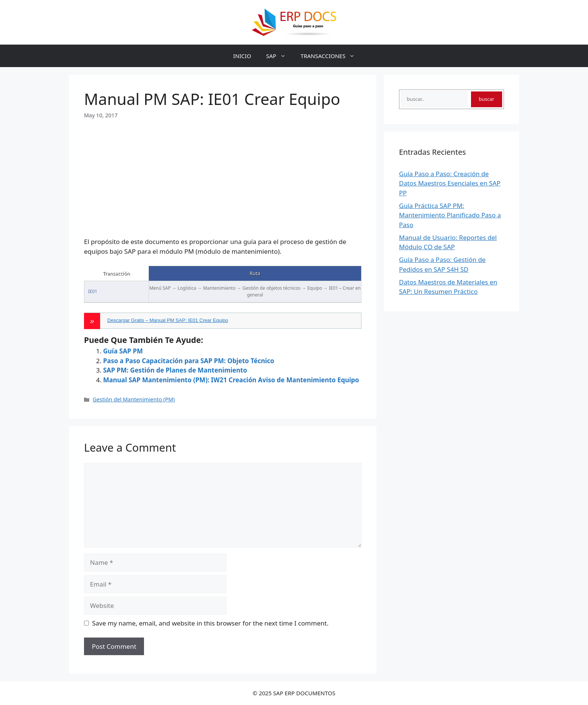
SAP (280, 56)
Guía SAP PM (123, 351)
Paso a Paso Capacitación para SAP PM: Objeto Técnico (189, 361)
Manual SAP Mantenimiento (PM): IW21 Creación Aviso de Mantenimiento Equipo (231, 380)
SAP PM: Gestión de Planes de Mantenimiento (175, 370)
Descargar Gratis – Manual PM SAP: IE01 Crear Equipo (168, 320)
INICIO (242, 56)
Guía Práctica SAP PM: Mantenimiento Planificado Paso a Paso (450, 215)
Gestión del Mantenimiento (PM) (134, 399)
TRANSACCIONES (332, 56)
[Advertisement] (223, 172)
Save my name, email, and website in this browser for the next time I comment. (210, 623)
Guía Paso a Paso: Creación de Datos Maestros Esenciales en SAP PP (450, 183)
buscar (487, 99)
